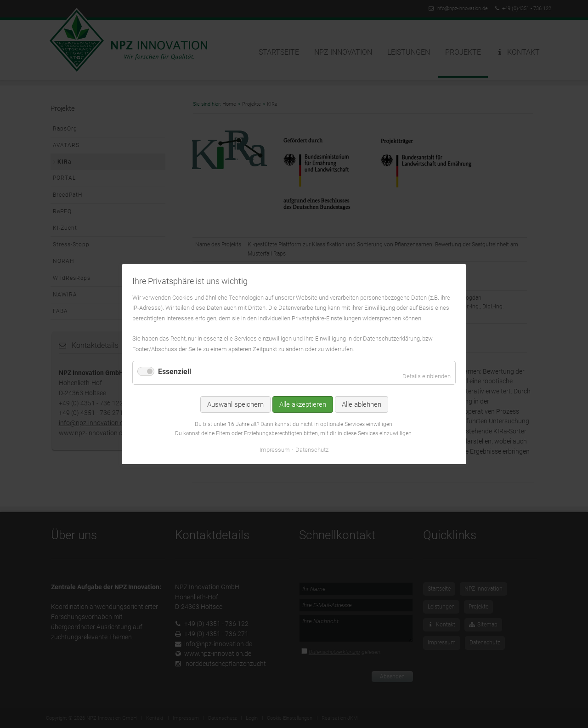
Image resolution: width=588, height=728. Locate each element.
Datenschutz (312, 449)
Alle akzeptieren (303, 404)
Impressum (275, 449)
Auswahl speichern (235, 404)
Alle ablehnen (362, 404)
